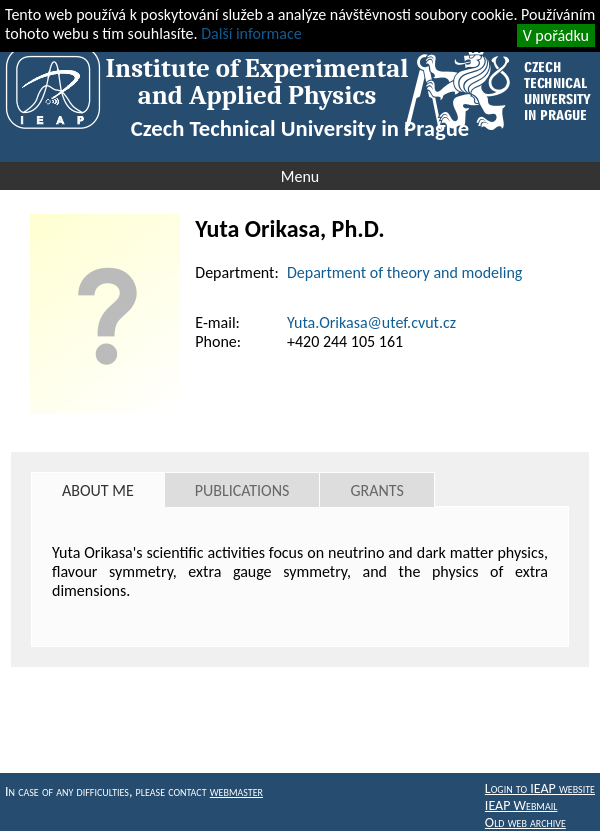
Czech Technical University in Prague (300, 128)
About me (98, 490)
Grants (376, 490)
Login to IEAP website (540, 788)
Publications (242, 490)
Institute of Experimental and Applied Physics (257, 82)
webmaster (236, 791)
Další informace (251, 33)
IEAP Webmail (521, 805)
